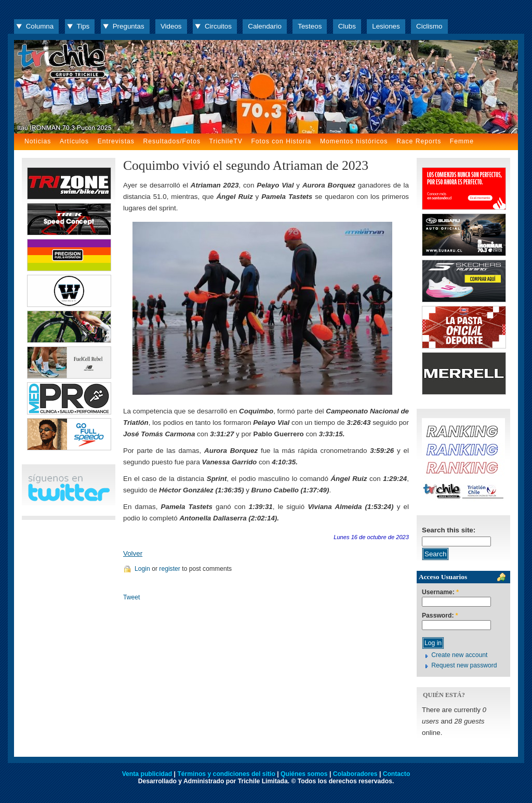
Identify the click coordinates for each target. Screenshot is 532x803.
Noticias (38, 141)
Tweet (131, 597)
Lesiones (386, 26)
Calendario (265, 26)
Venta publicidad (147, 774)
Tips (83, 26)
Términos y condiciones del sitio (226, 774)
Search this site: (449, 530)
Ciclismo (429, 26)
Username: (440, 592)
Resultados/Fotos (172, 141)
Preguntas (129, 26)
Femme (462, 141)
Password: (440, 616)
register (170, 569)
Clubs (347, 26)
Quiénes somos (304, 774)
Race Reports (419, 141)
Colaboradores (355, 774)
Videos (171, 26)
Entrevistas (116, 141)
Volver (133, 553)
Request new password (464, 665)
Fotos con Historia (281, 141)
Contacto (397, 774)
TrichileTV (226, 141)
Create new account (459, 655)
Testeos (310, 26)
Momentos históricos (354, 141)
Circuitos (218, 26)
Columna (40, 26)
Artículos (74, 141)
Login (142, 569)
